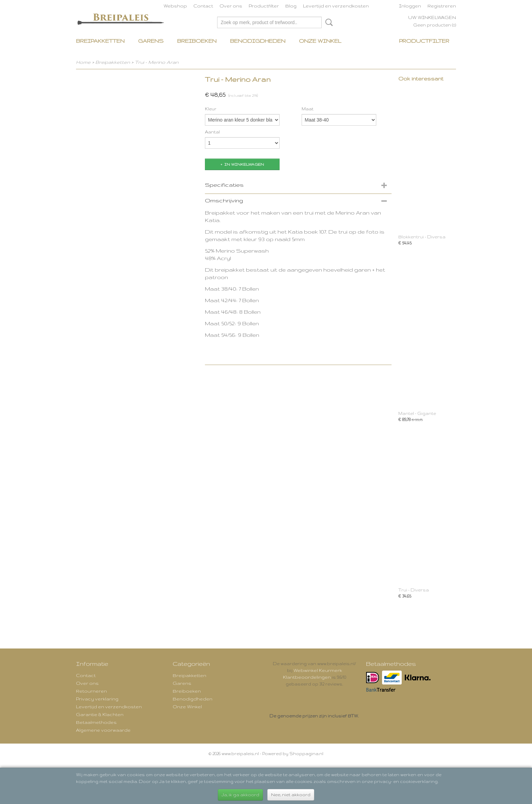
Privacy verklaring (97, 699)
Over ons (231, 6)
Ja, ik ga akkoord (240, 795)
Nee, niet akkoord (291, 795)
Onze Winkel (320, 41)
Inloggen (410, 6)
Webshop (175, 6)
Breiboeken (197, 41)
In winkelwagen (244, 164)
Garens (151, 41)
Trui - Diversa (414, 590)
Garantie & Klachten (100, 714)
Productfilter (264, 6)
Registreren (442, 6)
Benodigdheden (258, 41)
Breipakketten (100, 41)
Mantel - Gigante (417, 413)
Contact (203, 6)
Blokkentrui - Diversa (422, 237)
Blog (291, 6)
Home (83, 62)
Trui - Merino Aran (157, 62)
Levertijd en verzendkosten (336, 6)
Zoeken (328, 22)
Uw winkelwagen (432, 17)
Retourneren (91, 691)
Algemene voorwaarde (103, 730)
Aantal (212, 132)
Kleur (211, 109)
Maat (308, 109)
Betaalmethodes (96, 722)
